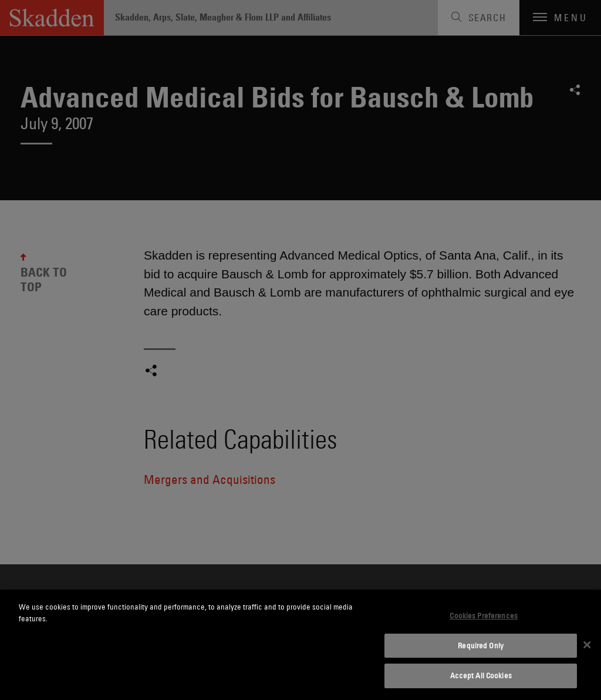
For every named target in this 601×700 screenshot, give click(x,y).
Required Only (481, 645)
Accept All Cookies (481, 675)
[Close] (587, 645)
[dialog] (300, 645)
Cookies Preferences (483, 615)
